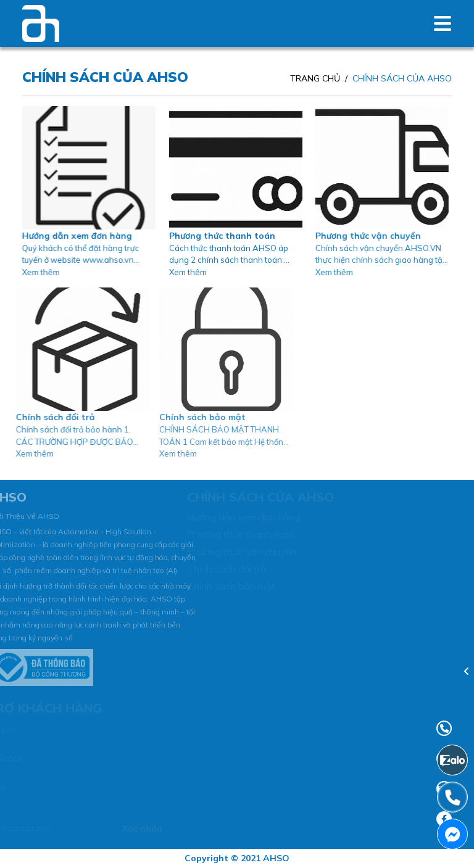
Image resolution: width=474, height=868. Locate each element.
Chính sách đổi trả (48, 417)
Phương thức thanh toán (218, 236)
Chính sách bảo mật (191, 417)
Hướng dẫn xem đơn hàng (75, 236)
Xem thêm (39, 272)
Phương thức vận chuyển (363, 236)
